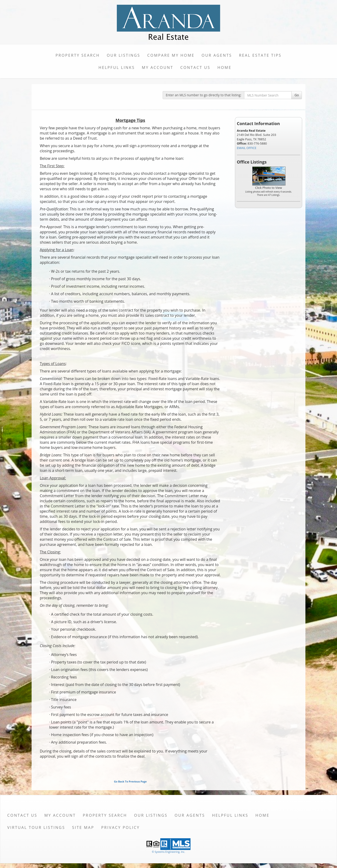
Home (224, 67)
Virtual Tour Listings (36, 827)
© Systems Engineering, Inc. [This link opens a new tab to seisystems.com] (168, 852)
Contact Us (195, 67)
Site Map (83, 827)
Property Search (78, 55)
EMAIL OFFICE (247, 148)
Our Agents (217, 55)
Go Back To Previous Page (130, 781)
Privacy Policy (120, 827)
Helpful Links (117, 67)
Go (297, 95)
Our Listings (123, 55)
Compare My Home (171, 55)
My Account (158, 67)
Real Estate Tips (260, 55)
